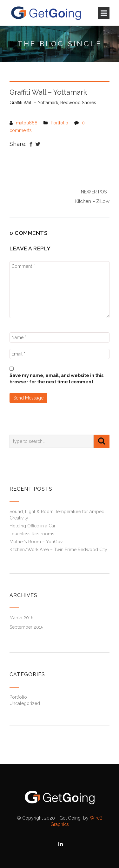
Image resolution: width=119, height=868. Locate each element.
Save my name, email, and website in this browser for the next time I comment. (56, 379)
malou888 (27, 123)
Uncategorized (25, 703)
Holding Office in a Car (33, 526)
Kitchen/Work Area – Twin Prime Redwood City (58, 550)
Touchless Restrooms (32, 534)
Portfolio (60, 123)
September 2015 (26, 627)
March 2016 (22, 618)
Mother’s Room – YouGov (36, 542)
